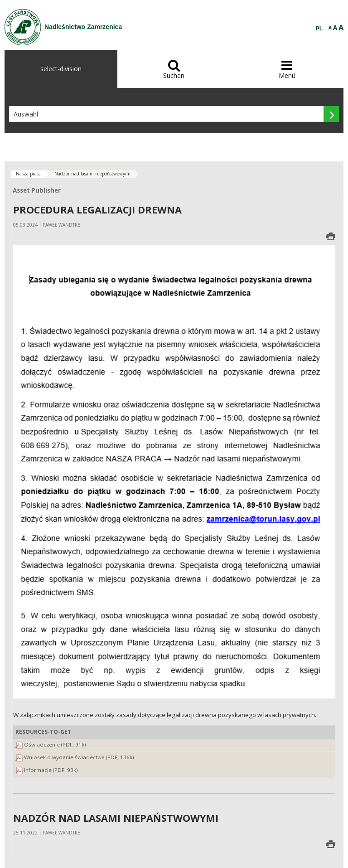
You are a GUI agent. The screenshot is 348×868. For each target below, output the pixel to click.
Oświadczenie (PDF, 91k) (55, 744)
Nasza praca (28, 174)
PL (319, 29)
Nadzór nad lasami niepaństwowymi (92, 174)
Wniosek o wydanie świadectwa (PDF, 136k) (79, 757)
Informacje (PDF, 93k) (51, 770)
